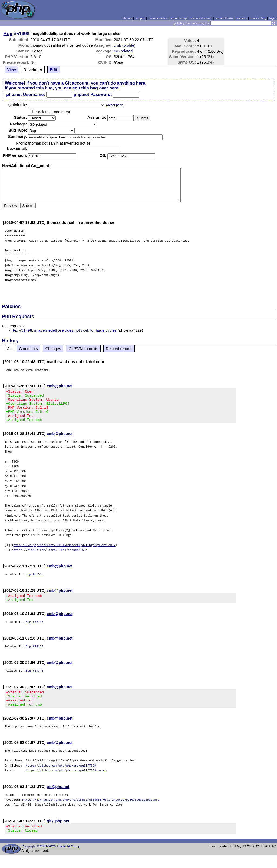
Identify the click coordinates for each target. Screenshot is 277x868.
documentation (158, 18)
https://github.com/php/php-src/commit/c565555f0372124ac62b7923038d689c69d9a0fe (91, 811)
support (140, 18)
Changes (53, 349)
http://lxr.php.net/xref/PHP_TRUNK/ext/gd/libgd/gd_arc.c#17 (65, 551)
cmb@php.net (60, 386)
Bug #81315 (34, 679)
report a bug (179, 18)
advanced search (201, 18)
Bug (8, 34)
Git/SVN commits (83, 349)
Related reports (119, 349)
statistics (242, 18)
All (9, 349)
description (115, 105)
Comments (28, 349)
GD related (123, 51)
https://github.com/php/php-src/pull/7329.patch (66, 782)
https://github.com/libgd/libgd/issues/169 (50, 556)
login (273, 18)
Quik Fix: (18, 105)
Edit (53, 70)
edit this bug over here (95, 88)
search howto (224, 18)
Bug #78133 (34, 630)
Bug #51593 (34, 581)
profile (129, 45)
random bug (258, 18)
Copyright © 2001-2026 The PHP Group (51, 859)
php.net (127, 18)
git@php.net (58, 798)
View (11, 70)
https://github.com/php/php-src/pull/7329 (61, 777)
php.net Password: (93, 94)
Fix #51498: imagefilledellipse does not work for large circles (65, 330)
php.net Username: (26, 94)
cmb (118, 45)
